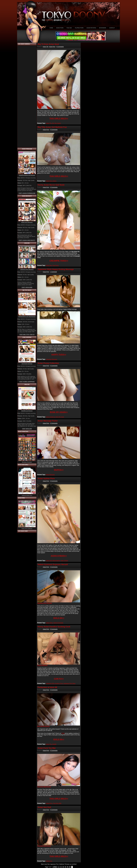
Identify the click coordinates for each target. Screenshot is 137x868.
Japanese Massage (51, 359)
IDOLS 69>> (59, 618)
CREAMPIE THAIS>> (59, 261)
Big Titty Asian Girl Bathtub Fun (52, 127)
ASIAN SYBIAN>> (59, 556)
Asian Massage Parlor (48, 421)
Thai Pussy (55, 265)
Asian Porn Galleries (27, 528)
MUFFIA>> (59, 470)
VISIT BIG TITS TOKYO (27, 334)
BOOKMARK (103, 28)
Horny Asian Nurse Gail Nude (51, 185)
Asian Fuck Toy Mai (47, 748)
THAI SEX (69, 28)
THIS (63, 733)
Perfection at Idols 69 (47, 687)
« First (55, 867)
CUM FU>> (59, 679)
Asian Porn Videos (51, 181)
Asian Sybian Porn (46, 479)
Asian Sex (49, 265)
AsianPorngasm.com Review (27, 175)
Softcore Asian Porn (27, 495)
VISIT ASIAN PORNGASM (27, 193)
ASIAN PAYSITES (91, 28)
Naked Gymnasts (58, 623)
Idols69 (54, 744)
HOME (51, 28)
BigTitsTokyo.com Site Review (27, 317)
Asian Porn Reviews (27, 222)
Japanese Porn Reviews (27, 269)
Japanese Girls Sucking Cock (54, 683)
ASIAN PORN (60, 28)
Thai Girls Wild (57, 803)
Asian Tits (46, 47)
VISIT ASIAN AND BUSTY (27, 240)
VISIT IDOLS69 (27, 429)
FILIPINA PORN (79, 28)
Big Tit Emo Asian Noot (48, 44)
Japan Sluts (49, 623)
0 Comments (60, 47)
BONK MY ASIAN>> (59, 412)
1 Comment (54, 272)
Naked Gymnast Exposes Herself (53, 564)
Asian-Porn (52, 47)
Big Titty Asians (56, 123)
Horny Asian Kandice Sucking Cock (54, 627)
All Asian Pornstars (27, 462)
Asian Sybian (64, 561)
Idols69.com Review (27, 411)
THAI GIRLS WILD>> (59, 119)
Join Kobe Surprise (27, 364)
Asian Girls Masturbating (53, 561)
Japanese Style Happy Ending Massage (56, 269)
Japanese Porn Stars (69, 683)
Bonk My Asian (60, 417)
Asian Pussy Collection (48, 363)
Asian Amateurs (50, 417)
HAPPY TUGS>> (59, 355)
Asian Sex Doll (44, 807)
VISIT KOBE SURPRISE (27, 382)
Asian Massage (50, 475)
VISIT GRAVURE (27, 287)
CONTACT (112, 28)
